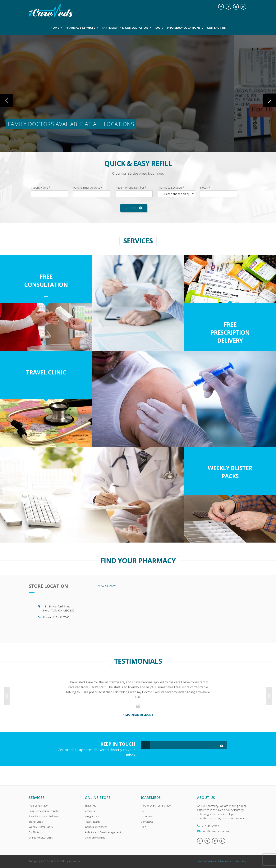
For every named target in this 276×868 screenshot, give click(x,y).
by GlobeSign (240, 861)
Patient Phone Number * (131, 188)
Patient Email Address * (88, 188)
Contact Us (147, 822)
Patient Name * (41, 188)
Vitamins (90, 811)
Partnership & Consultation (157, 806)
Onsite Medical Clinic (41, 838)
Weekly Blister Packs (230, 472)
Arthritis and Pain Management (103, 832)
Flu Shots (34, 832)
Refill (134, 208)
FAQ (158, 28)
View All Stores (107, 586)
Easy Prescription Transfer (44, 811)
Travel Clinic (46, 372)
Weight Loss (92, 816)
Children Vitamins (95, 838)
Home (55, 28)
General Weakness (96, 827)
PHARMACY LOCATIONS (184, 28)
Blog (143, 827)
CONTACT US (216, 28)
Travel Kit (90, 806)
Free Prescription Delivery (230, 332)
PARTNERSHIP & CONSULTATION (125, 28)
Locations (146, 816)
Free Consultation (46, 281)
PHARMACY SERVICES (80, 28)
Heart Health (92, 822)
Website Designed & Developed (215, 861)
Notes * (205, 188)
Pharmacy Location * (171, 188)
